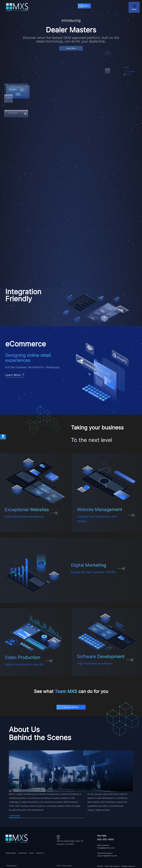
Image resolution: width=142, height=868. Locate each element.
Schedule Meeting (71, 707)
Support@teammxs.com (107, 856)
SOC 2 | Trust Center (64, 866)
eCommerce (23, 853)
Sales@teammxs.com (106, 848)
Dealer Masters (11, 853)
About (32, 853)
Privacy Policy (12, 866)
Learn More (84, 6)
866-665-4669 (105, 839)
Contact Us (40, 853)
